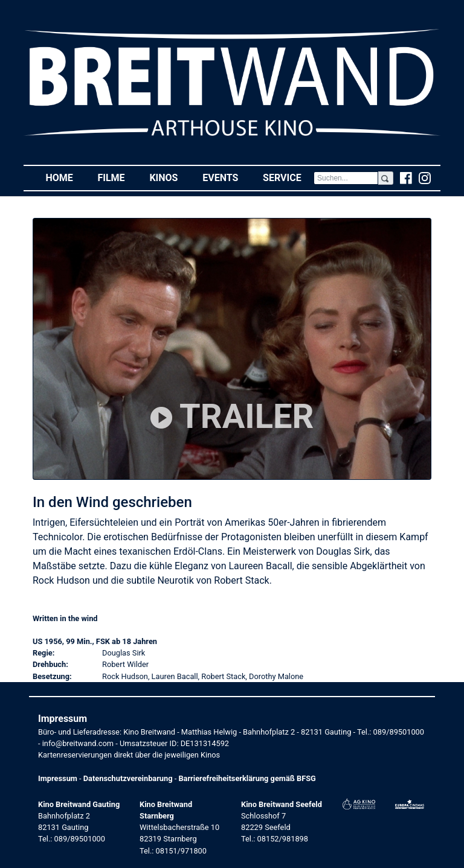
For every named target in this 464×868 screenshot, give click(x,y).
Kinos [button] (169, 177)
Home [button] (65, 177)
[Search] (346, 178)
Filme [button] (117, 177)
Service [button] (288, 177)
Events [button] (227, 177)
